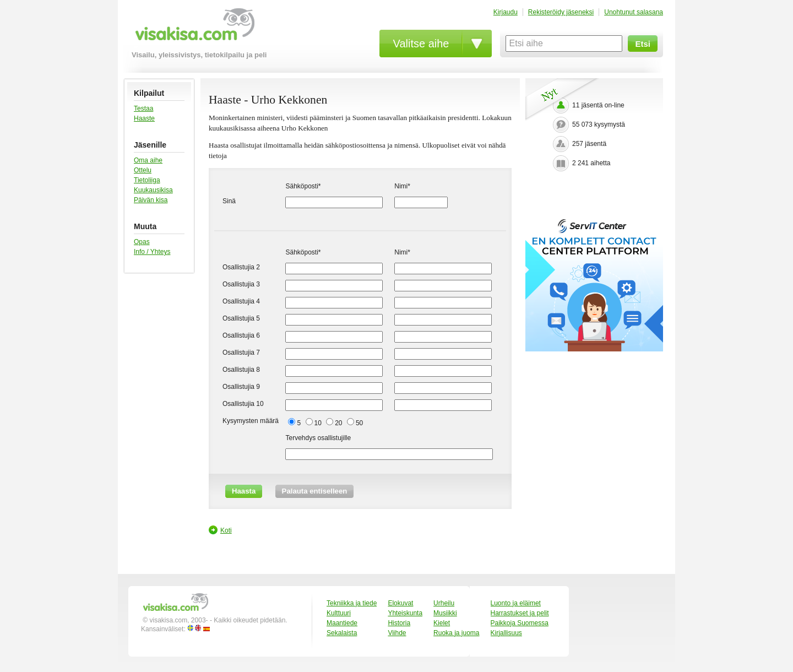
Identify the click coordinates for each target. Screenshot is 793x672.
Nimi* (402, 186)
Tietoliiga (147, 180)
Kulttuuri (339, 613)
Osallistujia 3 (241, 284)
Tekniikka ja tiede (352, 603)
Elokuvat (400, 603)
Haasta (244, 491)
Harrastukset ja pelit (520, 613)
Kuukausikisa (153, 190)
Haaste (144, 118)
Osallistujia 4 (241, 301)
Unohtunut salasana (634, 12)
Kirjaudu (506, 12)
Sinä (229, 201)
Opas (142, 242)
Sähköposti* (303, 186)
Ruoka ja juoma (456, 633)
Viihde (397, 633)
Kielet (442, 623)
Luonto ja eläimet (516, 603)
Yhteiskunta (405, 613)
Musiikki (445, 613)
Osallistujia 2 (241, 267)
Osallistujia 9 (241, 387)
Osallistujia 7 (241, 353)
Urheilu (444, 603)
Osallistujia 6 (241, 335)
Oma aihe (148, 160)
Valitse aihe (421, 44)
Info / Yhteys (152, 252)
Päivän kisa (151, 200)
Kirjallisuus (506, 633)
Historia (399, 623)
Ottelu (143, 170)
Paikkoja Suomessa (520, 623)
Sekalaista (342, 633)
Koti (226, 530)
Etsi (643, 44)
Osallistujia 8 (241, 370)
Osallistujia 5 (241, 318)
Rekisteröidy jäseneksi (561, 12)
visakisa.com (193, 28)
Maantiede (342, 623)
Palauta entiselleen (315, 491)
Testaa (143, 109)
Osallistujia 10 (243, 404)
